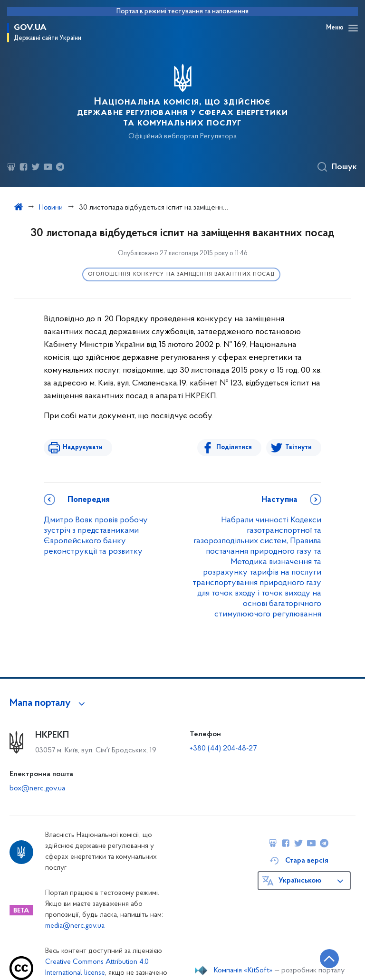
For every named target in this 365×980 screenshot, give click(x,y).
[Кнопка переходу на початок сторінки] (329, 959)
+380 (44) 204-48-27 (223, 749)
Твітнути (298, 447)
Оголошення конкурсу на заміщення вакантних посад (182, 274)
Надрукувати (83, 447)
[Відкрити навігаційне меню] (353, 28)
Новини (51, 208)
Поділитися (234, 447)
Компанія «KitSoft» (243, 970)
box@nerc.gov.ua (37, 788)
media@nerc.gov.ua (75, 926)
